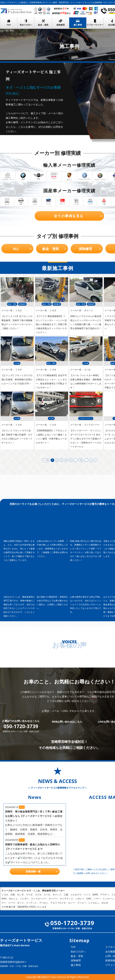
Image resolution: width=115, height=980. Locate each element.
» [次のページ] (91, 460)
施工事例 (78, 25)
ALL (16, 249)
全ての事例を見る (69, 216)
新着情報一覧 (33, 871)
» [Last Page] (95, 460)
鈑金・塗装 (43, 25)
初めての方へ (26, 25)
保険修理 (60, 25)
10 (81, 460)
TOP (9, 25)
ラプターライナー (95, 25)
